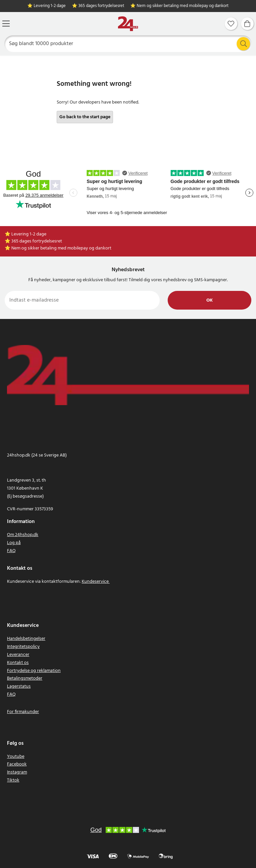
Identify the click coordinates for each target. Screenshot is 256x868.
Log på (14, 543)
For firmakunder (23, 712)
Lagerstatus (19, 686)
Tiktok (13, 780)
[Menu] (6, 24)
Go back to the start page (85, 117)
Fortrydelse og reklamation (34, 671)
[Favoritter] (231, 24)
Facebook (17, 764)
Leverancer (18, 655)
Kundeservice (95, 582)
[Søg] (128, 44)
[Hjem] (128, 24)
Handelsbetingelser (26, 639)
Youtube (16, 757)
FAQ (11, 551)
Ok (209, 300)
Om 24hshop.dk (23, 535)
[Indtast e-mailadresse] (82, 300)
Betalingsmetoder (25, 678)
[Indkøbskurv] (247, 24)
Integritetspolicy (23, 647)
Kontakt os (18, 663)
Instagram (17, 772)
